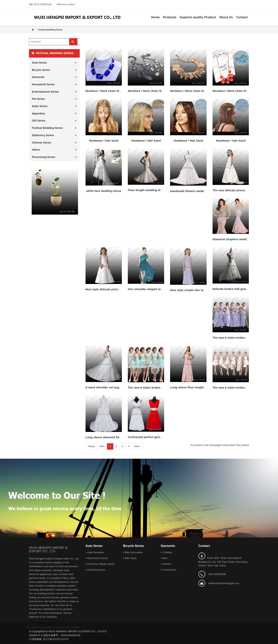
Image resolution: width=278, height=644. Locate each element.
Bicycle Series (41, 70)
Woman (167, 564)
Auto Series (39, 63)
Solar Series (40, 106)
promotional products (67, 627)
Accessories (170, 570)
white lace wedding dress (104, 191)
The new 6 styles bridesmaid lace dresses (241, 387)
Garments (38, 77)
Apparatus (39, 113)
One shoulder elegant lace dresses (152, 289)
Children (167, 552)
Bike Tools (131, 558)
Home (91, 446)
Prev (102, 446)
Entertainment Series (45, 92)
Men (165, 558)
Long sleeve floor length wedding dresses (199, 387)
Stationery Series (43, 135)
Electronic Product (98, 558)
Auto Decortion (96, 552)
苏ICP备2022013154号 (56, 639)
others (36, 150)
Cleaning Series (96, 570)
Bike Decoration (134, 552)
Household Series (43, 84)
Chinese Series (42, 143)
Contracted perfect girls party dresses (154, 437)
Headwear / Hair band (104, 141)
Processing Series (44, 157)
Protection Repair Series (101, 564)
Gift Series (39, 121)
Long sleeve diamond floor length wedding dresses (121, 437)
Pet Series (38, 99)
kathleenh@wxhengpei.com (224, 583)
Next (137, 446)
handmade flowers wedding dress (193, 191)
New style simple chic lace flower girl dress (200, 290)
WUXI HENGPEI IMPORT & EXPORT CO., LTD (48, 550)
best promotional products (41, 627)
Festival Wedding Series (47, 128)
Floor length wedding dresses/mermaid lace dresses (164, 190)
